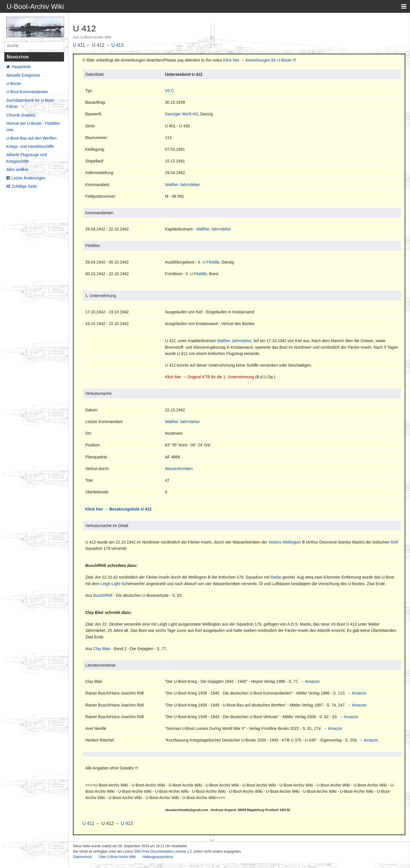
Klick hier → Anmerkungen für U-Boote (257, 60)
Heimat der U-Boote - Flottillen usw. (33, 126)
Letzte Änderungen (28, 178)
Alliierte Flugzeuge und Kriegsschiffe (26, 158)
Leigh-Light (110, 584)
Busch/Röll (103, 595)
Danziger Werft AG (181, 114)
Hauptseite (21, 67)
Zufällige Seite (24, 186)
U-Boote (14, 83)
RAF (395, 542)
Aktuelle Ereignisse (23, 75)
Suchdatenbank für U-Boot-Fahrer (30, 103)
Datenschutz (82, 857)
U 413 (117, 45)
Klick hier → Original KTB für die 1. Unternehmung (209, 377)
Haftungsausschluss (158, 857)
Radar (276, 577)
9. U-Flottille (196, 274)
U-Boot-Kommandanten (27, 92)
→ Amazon (310, 681)
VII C (169, 91)
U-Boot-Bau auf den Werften (31, 138)
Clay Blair (102, 649)
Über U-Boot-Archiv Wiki (117, 857)
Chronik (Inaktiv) (21, 115)
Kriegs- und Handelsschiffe (30, 146)
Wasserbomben (179, 469)
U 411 (79, 45)
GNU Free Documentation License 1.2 (163, 851)
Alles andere (17, 169)
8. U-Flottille (209, 262)
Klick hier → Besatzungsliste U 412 (118, 509)
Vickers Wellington (285, 542)
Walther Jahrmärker (182, 185)
